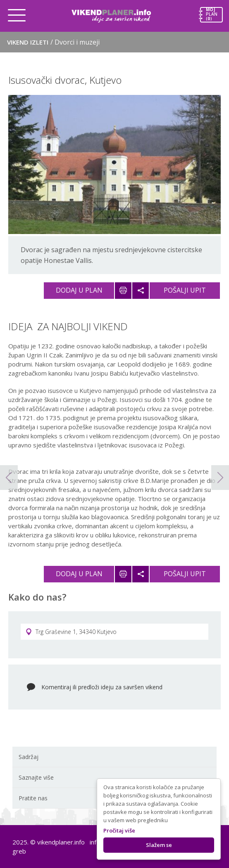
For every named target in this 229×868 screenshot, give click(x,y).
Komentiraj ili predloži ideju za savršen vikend (102, 687)
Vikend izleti (53, 42)
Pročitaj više (119, 830)
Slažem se (159, 845)
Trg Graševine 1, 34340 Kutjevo (71, 632)
